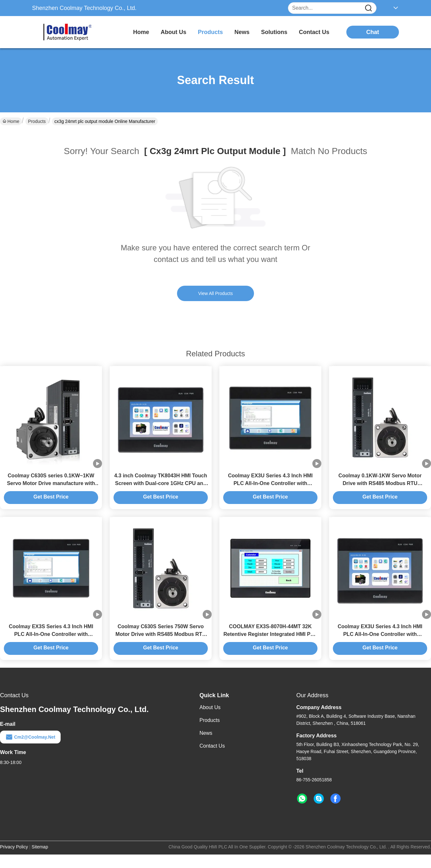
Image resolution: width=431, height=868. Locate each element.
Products (37, 121)
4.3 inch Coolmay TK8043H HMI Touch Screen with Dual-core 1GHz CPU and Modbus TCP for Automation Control (161, 483)
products (210, 32)
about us (173, 32)
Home (141, 32)
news (242, 32)
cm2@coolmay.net (30, 737)
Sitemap (40, 847)
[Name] (368, 8)
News (206, 733)
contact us (314, 32)
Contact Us (212, 746)
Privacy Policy (14, 847)
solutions (274, 32)
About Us (210, 707)
